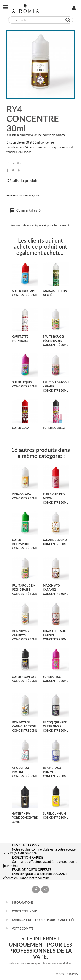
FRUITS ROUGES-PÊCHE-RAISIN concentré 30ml (56, 341)
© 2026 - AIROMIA (67, 974)
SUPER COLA (21, 428)
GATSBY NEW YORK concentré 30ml (25, 818)
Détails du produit (22, 181)
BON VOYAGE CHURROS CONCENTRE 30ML (25, 635)
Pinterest (19, 170)
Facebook (36, 892)
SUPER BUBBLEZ (54, 428)
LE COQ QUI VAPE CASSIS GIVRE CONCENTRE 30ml (56, 726)
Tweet (13, 170)
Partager (7, 170)
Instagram (45, 892)
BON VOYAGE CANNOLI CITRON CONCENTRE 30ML (25, 726)
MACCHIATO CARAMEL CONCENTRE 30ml (56, 590)
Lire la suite (13, 163)
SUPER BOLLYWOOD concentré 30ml (25, 544)
